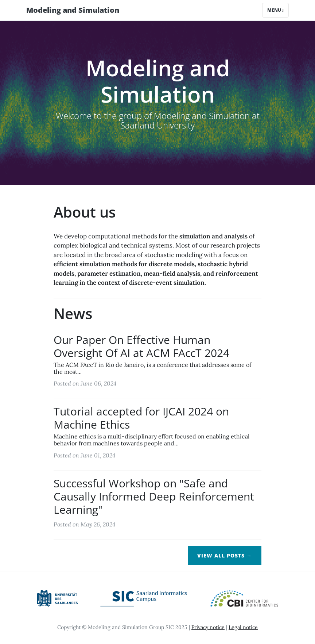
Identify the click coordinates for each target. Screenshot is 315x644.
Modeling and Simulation (73, 10)
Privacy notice (208, 627)
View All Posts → (225, 555)
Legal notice (243, 627)
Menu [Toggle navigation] (275, 10)
